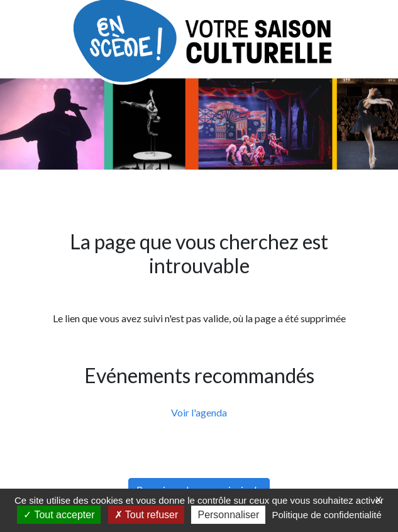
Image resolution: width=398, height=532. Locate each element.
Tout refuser (146, 515)
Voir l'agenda (199, 412)
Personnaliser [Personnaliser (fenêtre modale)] (228, 515)
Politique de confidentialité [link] (326, 515)
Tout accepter (59, 515)
